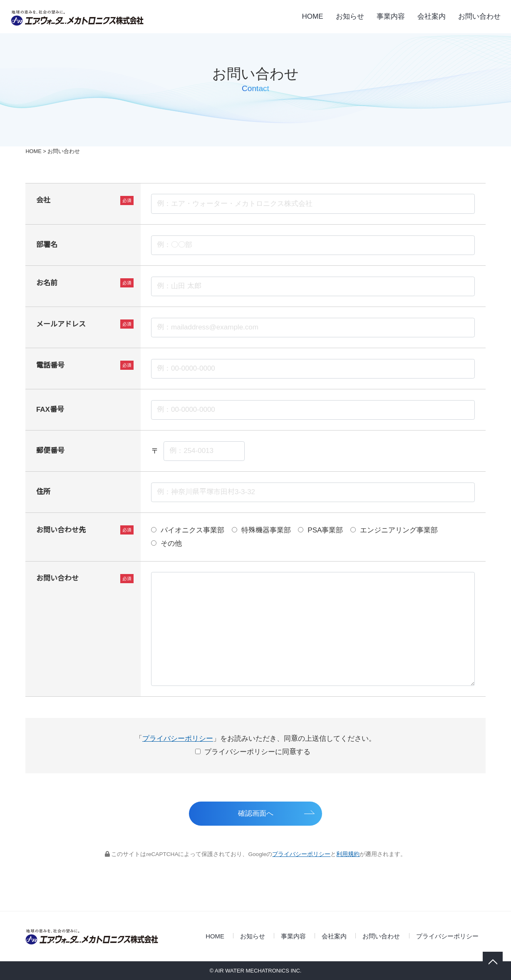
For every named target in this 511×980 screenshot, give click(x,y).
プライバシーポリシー (178, 739)
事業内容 (391, 16)
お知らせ (350, 16)
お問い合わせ (479, 16)
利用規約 (348, 854)
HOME (313, 16)
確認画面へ (256, 813)
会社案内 (432, 16)
